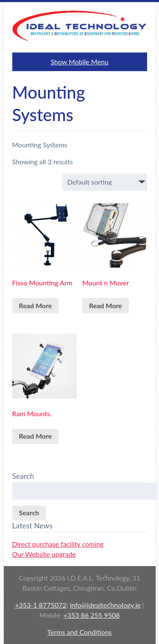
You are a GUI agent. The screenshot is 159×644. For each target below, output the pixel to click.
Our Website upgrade (44, 554)
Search (29, 513)
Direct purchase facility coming (58, 544)
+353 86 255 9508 (91, 615)
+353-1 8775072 (40, 605)
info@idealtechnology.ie (105, 605)
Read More (36, 305)
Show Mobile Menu (79, 62)
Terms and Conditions (80, 632)
